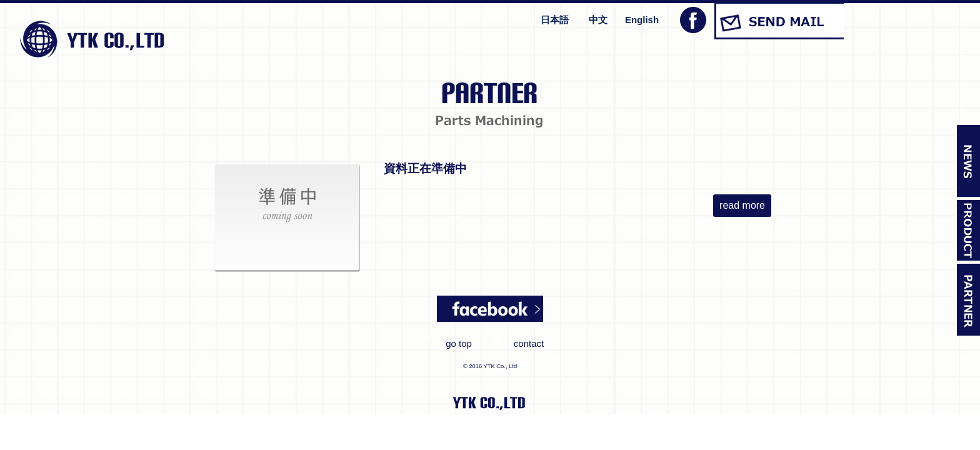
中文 (598, 20)
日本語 (555, 20)
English (642, 20)
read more (742, 205)
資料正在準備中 (425, 168)
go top (459, 343)
